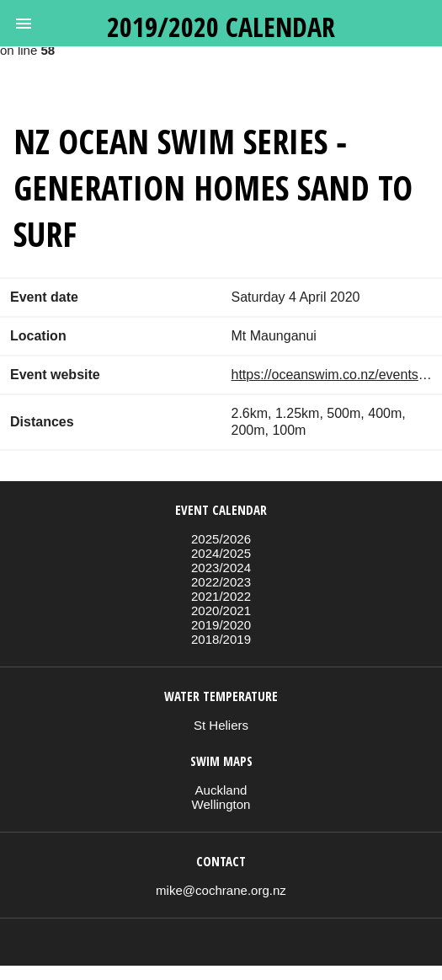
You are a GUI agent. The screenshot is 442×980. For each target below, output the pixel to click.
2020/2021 (221, 610)
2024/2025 (221, 553)
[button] (24, 24)
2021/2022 (221, 596)
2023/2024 (221, 568)
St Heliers (221, 725)
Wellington (221, 804)
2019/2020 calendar (221, 27)
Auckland (221, 790)
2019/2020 (221, 625)
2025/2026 (221, 539)
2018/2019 (221, 639)
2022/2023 (221, 582)
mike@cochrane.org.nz (221, 890)
